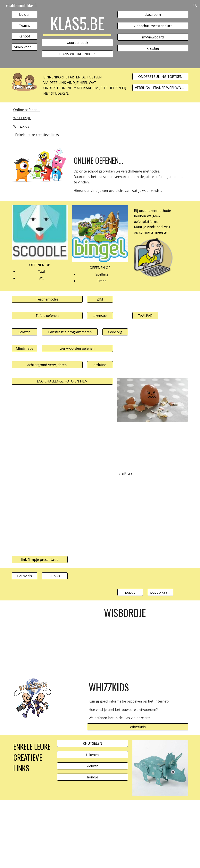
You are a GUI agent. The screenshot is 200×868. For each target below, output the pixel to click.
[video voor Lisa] (25, 47)
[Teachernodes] (47, 299)
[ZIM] (100, 299)
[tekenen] (92, 755)
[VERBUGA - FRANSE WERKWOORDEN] (160, 88)
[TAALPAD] (145, 316)
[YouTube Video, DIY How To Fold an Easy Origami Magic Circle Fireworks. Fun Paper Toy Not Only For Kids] (55, 517)
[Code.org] (115, 332)
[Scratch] (25, 332)
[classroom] (153, 15)
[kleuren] (92, 766)
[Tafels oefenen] (47, 316)
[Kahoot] (25, 36)
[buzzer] (25, 15)
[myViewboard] (153, 37)
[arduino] (100, 365)
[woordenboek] (77, 43)
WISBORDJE (22, 118)
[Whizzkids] (138, 727)
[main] (77, 25)
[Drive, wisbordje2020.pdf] (55, 637)
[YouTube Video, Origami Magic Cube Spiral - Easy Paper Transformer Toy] (62, 423)
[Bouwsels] (25, 576)
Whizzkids (21, 126)
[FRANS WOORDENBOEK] (77, 54)
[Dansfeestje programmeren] (70, 332)
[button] (195, 5)
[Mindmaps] (25, 348)
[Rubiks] (55, 576)
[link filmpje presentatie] (40, 560)
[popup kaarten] (160, 592)
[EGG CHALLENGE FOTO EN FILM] (62, 381)
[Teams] (25, 25)
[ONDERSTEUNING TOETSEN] (160, 76)
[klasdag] (153, 48)
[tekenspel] (100, 316)
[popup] (130, 592)
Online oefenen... (27, 110)
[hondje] (92, 777)
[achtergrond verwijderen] (47, 365)
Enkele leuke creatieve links (37, 135)
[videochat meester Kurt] (153, 26)
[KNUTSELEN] (92, 743)
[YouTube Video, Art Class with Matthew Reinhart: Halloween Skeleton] (70, 834)
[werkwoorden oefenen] (77, 348)
